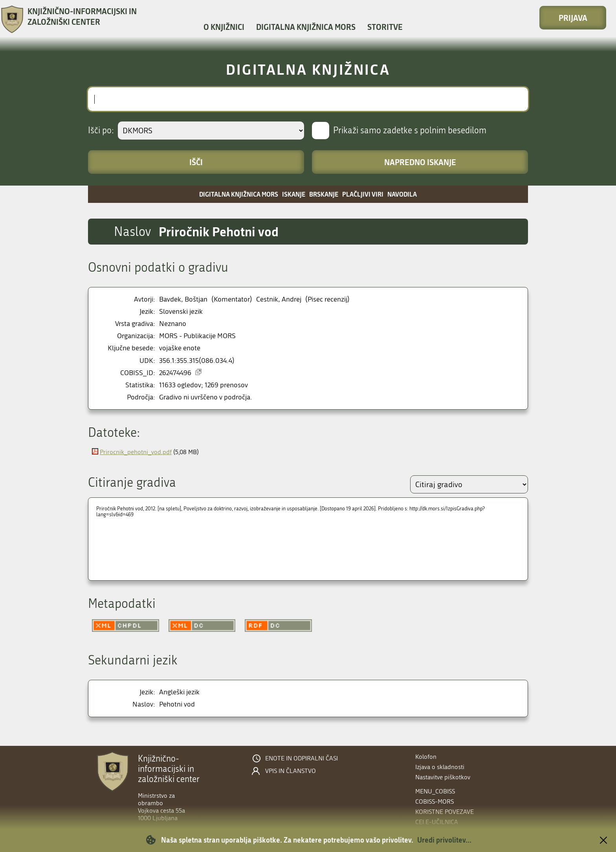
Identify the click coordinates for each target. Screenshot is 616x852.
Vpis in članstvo (291, 771)
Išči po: (101, 131)
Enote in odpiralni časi (302, 758)
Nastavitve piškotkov (443, 777)
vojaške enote (180, 348)
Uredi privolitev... (444, 840)
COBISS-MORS (434, 801)
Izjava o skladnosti (440, 767)
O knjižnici (224, 27)
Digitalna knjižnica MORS (306, 27)
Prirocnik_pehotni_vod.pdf (136, 452)
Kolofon (426, 757)
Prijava (573, 18)
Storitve (385, 27)
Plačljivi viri (363, 194)
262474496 (175, 373)
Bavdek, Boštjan (183, 299)
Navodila (402, 194)
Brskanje (324, 194)
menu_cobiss (435, 791)
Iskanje (294, 194)
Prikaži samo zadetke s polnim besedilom (410, 131)
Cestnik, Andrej (279, 299)
